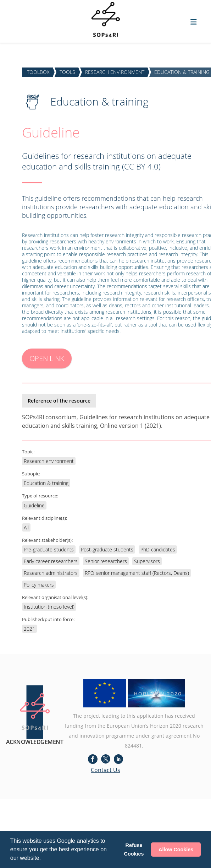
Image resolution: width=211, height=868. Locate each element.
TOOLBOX (38, 72)
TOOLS (67, 72)
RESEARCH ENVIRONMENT (115, 72)
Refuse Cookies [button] (134, 850)
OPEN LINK (47, 358)
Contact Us (105, 770)
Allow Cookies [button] (176, 850)
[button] (44, 859)
